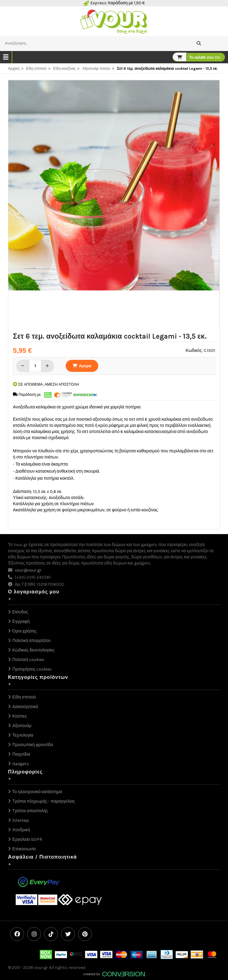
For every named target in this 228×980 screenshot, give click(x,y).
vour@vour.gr (28, 570)
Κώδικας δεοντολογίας (33, 650)
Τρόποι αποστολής (30, 811)
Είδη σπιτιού (36, 69)
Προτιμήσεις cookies (32, 669)
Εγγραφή (21, 622)
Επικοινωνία (24, 849)
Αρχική (14, 69)
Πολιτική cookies (28, 660)
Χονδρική (21, 830)
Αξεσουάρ (22, 726)
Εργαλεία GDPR (27, 839)
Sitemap (21, 820)
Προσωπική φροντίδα (33, 745)
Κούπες (20, 716)
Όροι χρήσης (24, 631)
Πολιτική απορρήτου (31, 641)
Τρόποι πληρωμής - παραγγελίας (44, 801)
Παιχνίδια (21, 754)
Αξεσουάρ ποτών (96, 69)
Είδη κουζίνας (65, 69)
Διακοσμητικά (25, 707)
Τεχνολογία (23, 735)
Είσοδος (20, 612)
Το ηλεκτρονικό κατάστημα (37, 792)
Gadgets (21, 764)
